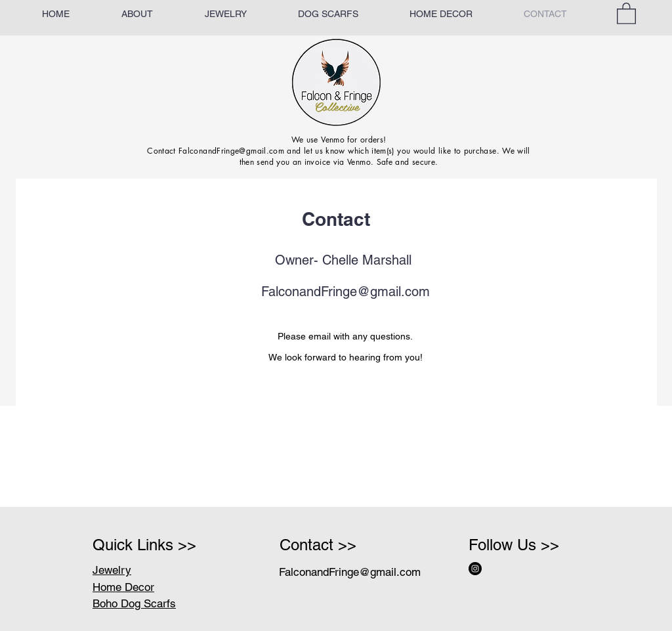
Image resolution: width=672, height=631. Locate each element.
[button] (626, 13)
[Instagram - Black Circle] (475, 569)
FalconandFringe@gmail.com (346, 292)
